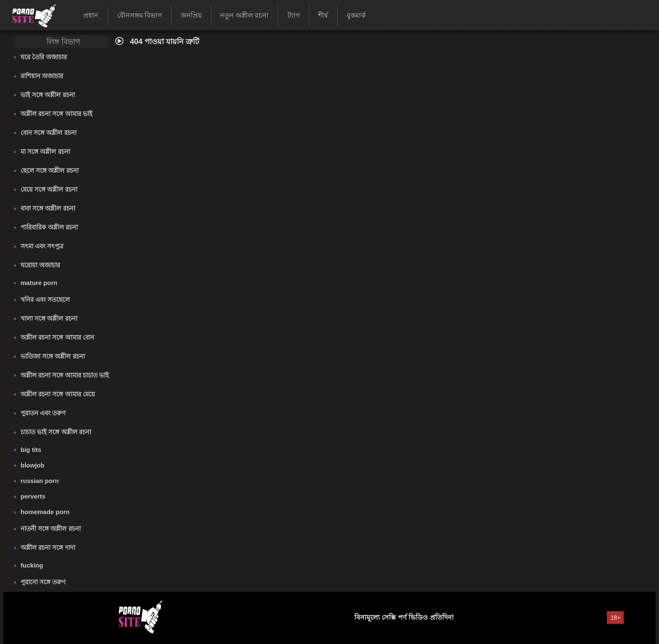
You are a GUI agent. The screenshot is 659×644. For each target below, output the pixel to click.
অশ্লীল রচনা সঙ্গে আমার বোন (57, 337)
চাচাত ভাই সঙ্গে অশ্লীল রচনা (56, 432)
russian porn (40, 481)
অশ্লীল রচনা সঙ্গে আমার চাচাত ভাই (65, 375)
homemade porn (45, 512)
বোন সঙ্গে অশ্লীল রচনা (49, 133)
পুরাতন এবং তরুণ (43, 413)
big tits (31, 450)
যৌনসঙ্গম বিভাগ (140, 15)
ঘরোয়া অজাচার (40, 265)
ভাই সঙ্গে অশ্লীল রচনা (48, 95)
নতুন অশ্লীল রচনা (244, 15)
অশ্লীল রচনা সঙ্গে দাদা (48, 548)
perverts (33, 496)
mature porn (39, 283)
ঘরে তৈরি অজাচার (44, 57)
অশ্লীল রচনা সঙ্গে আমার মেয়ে (58, 394)
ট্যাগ (294, 15)
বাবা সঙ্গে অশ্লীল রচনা (48, 208)
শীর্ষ (323, 15)
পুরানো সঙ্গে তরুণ (43, 582)
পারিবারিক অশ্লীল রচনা (49, 227)
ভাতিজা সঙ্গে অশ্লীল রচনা (53, 356)
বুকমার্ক (356, 15)
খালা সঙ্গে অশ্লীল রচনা (49, 318)
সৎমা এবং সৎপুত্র (42, 246)
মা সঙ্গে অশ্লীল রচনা (45, 152)
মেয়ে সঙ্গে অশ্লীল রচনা (49, 189)
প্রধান (91, 15)
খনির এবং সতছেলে (45, 300)
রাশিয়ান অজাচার (42, 76)
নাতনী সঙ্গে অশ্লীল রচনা (51, 529)
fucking (32, 565)
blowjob (33, 465)
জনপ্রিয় (191, 15)
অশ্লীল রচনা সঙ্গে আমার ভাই (57, 114)
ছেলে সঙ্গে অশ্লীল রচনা (50, 170)
